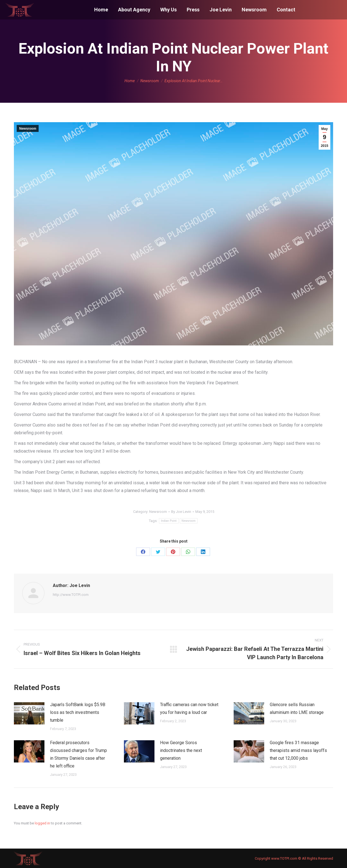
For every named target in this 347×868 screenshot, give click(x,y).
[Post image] (29, 713)
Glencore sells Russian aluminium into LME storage (297, 708)
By (181, 512)
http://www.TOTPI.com (71, 595)
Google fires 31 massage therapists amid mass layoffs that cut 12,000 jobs (298, 750)
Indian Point (169, 521)
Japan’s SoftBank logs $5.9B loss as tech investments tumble (78, 712)
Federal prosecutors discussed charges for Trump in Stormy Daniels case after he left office (78, 754)
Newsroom (28, 129)
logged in (42, 823)
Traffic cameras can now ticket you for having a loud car (189, 708)
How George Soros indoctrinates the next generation (181, 750)
